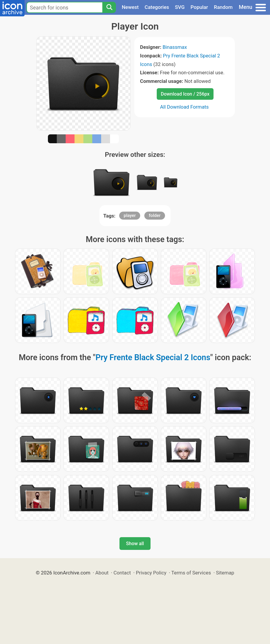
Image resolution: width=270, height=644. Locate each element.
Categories (157, 7)
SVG (180, 7)
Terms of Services (191, 573)
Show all (135, 544)
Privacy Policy (151, 573)
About (102, 573)
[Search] (109, 7)
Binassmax (175, 47)
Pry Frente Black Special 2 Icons (153, 358)
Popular (199, 7)
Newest (130, 7)
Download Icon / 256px (185, 94)
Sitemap (225, 573)
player (130, 215)
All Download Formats (184, 107)
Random (223, 7)
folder (155, 215)
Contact (122, 573)
